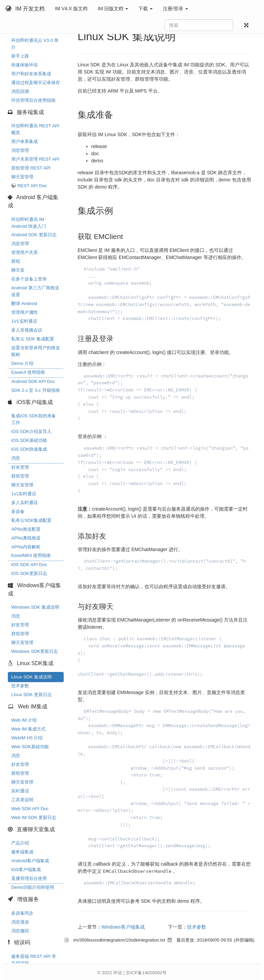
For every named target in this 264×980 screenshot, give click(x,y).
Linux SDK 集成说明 (32, 677)
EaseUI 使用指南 (28, 372)
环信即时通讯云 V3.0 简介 (35, 44)
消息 (16, 458)
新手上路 (20, 56)
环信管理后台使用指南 (33, 100)
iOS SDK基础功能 (29, 440)
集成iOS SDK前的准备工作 (34, 419)
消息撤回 (20, 931)
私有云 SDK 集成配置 (33, 339)
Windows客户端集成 (123, 927)
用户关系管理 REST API (35, 159)
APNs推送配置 (26, 529)
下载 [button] (145, 9)
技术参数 (20, 686)
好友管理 (20, 467)
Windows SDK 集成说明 (35, 607)
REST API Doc (32, 186)
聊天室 (18, 270)
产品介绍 (20, 843)
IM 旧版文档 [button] (113, 9)
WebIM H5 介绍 (27, 738)
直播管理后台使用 (29, 878)
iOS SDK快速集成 (29, 449)
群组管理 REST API (31, 168)
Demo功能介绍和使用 (33, 887)
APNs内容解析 (26, 547)
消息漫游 (20, 922)
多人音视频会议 (27, 330)
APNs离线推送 (26, 538)
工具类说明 (22, 800)
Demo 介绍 (22, 363)
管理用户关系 (25, 252)
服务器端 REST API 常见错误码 (34, 960)
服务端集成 (22, 852)
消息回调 (20, 91)
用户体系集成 (25, 141)
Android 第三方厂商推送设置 (35, 291)
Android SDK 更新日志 (34, 235)
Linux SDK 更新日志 (32, 695)
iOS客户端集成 (26, 870)
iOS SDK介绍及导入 (31, 431)
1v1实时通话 (24, 494)
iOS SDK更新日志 (29, 573)
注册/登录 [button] (175, 9)
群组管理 (20, 476)
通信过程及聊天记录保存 (36, 83)
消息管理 (20, 150)
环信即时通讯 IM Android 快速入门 (29, 223)
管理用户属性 (25, 312)
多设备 (18, 511)
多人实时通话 (25, 503)
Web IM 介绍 (24, 720)
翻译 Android (24, 303)
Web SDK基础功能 (30, 747)
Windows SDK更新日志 (35, 651)
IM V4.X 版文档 (71, 9)
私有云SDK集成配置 (31, 520)
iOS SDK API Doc (29, 565)
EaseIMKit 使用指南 (31, 555)
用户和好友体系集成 (31, 74)
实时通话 (20, 791)
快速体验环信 (25, 65)
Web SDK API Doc (30, 809)
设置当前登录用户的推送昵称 (36, 351)
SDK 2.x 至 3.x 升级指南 (36, 390)
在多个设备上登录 (29, 279)
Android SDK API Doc (33, 381)
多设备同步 (22, 913)
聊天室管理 (22, 177)
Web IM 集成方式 (28, 729)
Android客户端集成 (30, 861)
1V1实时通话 (24, 321)
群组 (16, 261)
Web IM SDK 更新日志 (34, 817)
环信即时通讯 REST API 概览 (35, 129)
